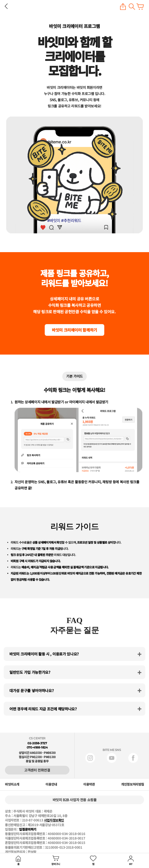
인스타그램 (90, 758)
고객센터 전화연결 (37, 770)
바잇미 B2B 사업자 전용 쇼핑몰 (75, 800)
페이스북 (133, 758)
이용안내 (51, 784)
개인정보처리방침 (133, 784)
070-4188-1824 (37, 747)
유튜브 (112, 758)
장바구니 (140, 7)
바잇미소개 (12, 784)
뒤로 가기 (6, 6)
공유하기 (123, 7)
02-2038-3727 (37, 743)
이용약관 (89, 784)
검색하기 (132, 7)
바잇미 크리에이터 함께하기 (74, 330)
